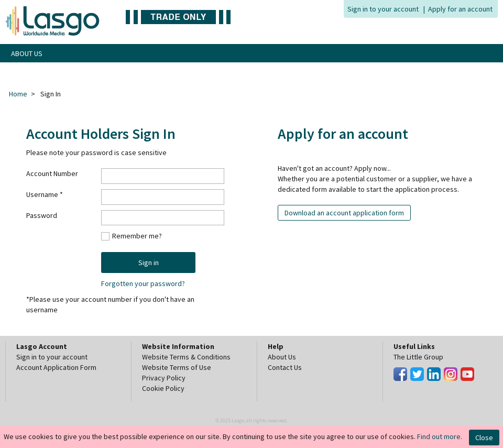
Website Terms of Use (177, 367)
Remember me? (137, 236)
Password (42, 215)
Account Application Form (56, 367)
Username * (45, 194)
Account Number (52, 173)
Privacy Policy (164, 378)
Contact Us (285, 367)
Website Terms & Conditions (186, 357)
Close (484, 438)
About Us (282, 357)
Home (18, 94)
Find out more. (440, 436)
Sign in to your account (383, 9)
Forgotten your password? (143, 283)
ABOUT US (27, 53)
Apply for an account (460, 9)
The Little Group (418, 357)
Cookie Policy (163, 388)
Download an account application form (344, 213)
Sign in (149, 263)
